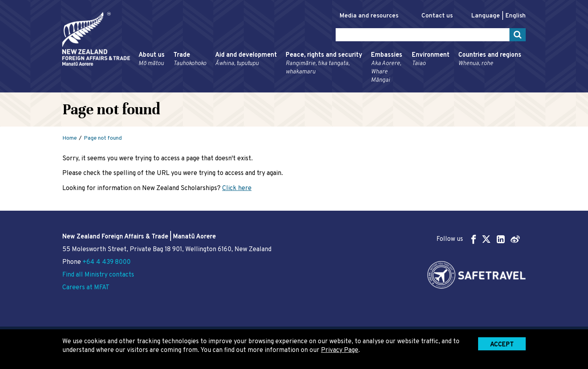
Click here (237, 188)
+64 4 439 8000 (107, 262)
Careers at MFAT (86, 288)
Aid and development (246, 60)
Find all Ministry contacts (98, 275)
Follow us (478, 239)
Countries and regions (490, 60)
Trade (190, 60)
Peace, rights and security (324, 64)
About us (152, 60)
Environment (431, 60)
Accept (502, 345)
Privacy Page (340, 350)
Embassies (387, 68)
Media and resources (369, 16)
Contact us (437, 16)
